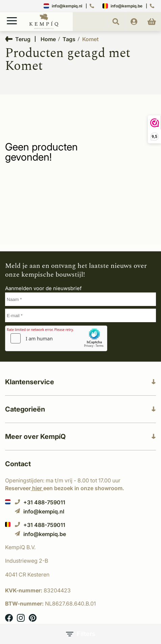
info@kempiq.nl (63, 6)
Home (48, 39)
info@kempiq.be (122, 6)
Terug (18, 39)
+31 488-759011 (40, 502)
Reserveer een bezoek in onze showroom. (65, 488)
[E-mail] (80, 315)
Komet (90, 39)
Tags (69, 39)
